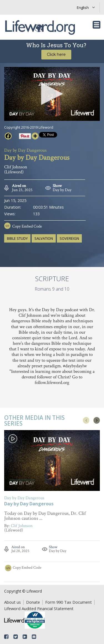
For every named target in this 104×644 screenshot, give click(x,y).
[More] (35, 136)
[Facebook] (8, 136)
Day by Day (62, 190)
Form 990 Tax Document (69, 602)
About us (12, 602)
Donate (33, 602)
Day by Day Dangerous (29, 504)
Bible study (17, 238)
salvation (44, 238)
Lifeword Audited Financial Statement (39, 608)
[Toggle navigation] (97, 25)
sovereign (69, 238)
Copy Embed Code (27, 226)
